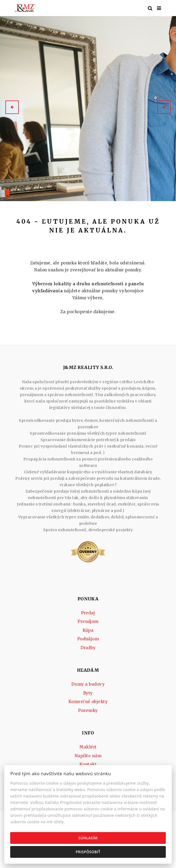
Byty (88, 693)
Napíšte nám (88, 756)
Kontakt (88, 764)
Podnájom (88, 639)
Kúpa (88, 630)
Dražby (88, 648)
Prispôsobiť (88, 852)
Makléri (88, 747)
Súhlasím (88, 838)
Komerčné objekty (88, 702)
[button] (12, 107)
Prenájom (88, 621)
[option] (88, 107)
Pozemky (88, 710)
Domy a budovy (88, 684)
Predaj (88, 613)
